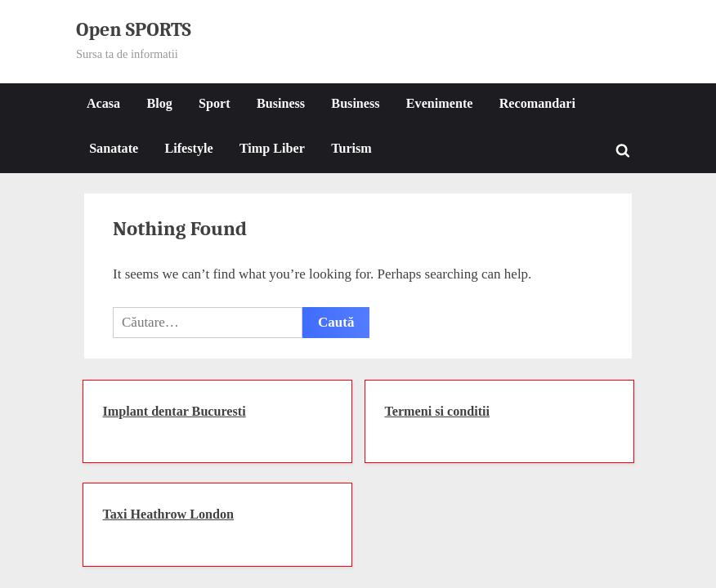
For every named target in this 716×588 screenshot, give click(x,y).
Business (281, 103)
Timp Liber (272, 148)
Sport (215, 103)
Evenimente (440, 103)
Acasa (103, 103)
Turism (351, 148)
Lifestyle (188, 148)
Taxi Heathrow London (169, 514)
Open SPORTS (134, 30)
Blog (159, 103)
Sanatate (114, 148)
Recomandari (537, 103)
